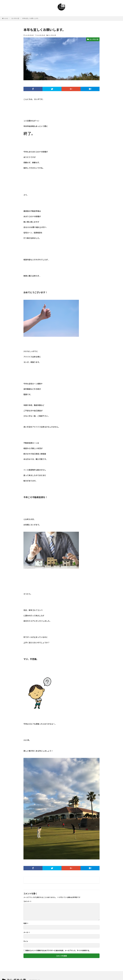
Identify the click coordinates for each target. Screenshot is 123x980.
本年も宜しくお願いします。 (31, 18)
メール (27, 932)
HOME (6, 18)
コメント (27, 901)
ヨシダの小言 (15, 18)
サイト (26, 941)
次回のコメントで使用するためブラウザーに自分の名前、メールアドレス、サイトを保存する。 (58, 951)
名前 (26, 923)
